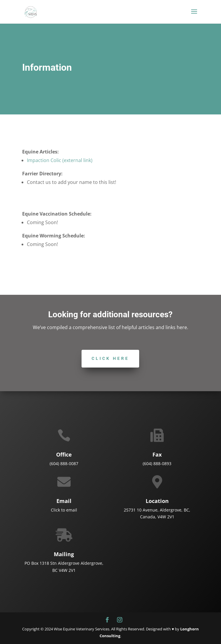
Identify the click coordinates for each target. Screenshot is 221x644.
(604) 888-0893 (157, 463)
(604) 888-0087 (64, 463)
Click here (110, 358)
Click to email (64, 510)
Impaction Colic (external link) (60, 160)
